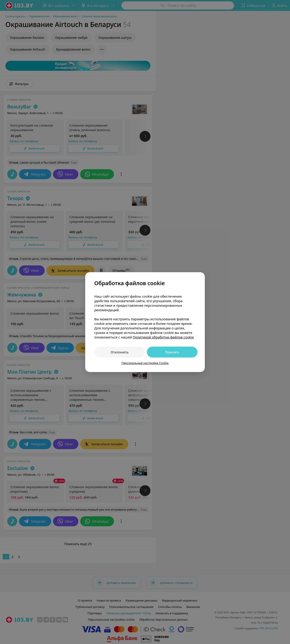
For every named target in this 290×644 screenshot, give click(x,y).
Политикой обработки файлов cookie (163, 337)
